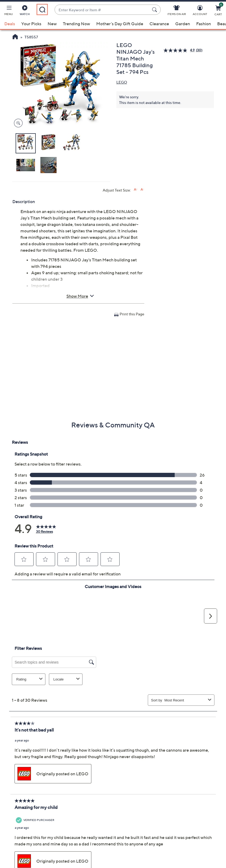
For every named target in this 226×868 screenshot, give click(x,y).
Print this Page (132, 314)
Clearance (159, 24)
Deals (10, 24)
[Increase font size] (136, 190)
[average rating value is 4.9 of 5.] (180, 50)
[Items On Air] (177, 11)
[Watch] (25, 11)
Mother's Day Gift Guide (120, 24)
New (52, 24)
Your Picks (31, 24)
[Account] (200, 11)
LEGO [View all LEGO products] (122, 82)
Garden (183, 24)
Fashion (204, 24)
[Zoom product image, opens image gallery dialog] (17, 123)
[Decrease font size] (142, 190)
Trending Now (76, 24)
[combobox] (102, 10)
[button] (9, 11)
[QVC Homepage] (15, 37)
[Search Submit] (155, 10)
